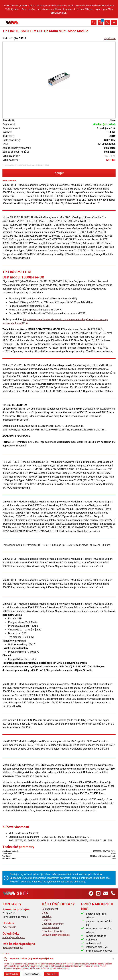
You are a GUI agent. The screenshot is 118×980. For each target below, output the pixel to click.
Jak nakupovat (50, 909)
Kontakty (47, 916)
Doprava (46, 920)
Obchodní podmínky (53, 924)
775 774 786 (9, 927)
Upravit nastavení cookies (56, 935)
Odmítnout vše (12, 974)
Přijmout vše (51, 974)
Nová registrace (50, 927)
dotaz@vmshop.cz (13, 948)
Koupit (59, 173)
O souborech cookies (53, 931)
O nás (45, 913)
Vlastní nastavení (32, 974)
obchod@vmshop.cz (14, 937)
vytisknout (110, 38)
